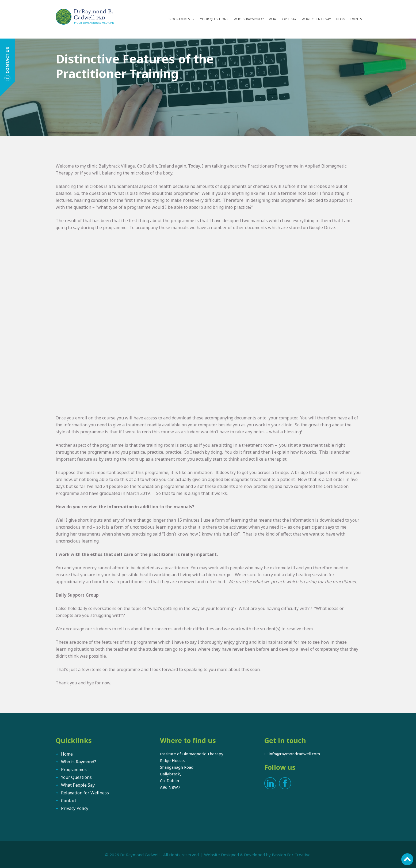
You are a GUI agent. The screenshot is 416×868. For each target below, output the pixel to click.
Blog (341, 19)
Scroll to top (407, 859)
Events (356, 19)
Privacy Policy (75, 808)
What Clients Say (316, 19)
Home (67, 754)
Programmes (179, 19)
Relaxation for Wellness (85, 793)
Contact (69, 801)
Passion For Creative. (292, 855)
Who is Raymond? (249, 19)
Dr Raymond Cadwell (140, 855)
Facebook (285, 783)
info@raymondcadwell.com (294, 754)
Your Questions (214, 19)
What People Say (283, 19)
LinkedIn (270, 783)
